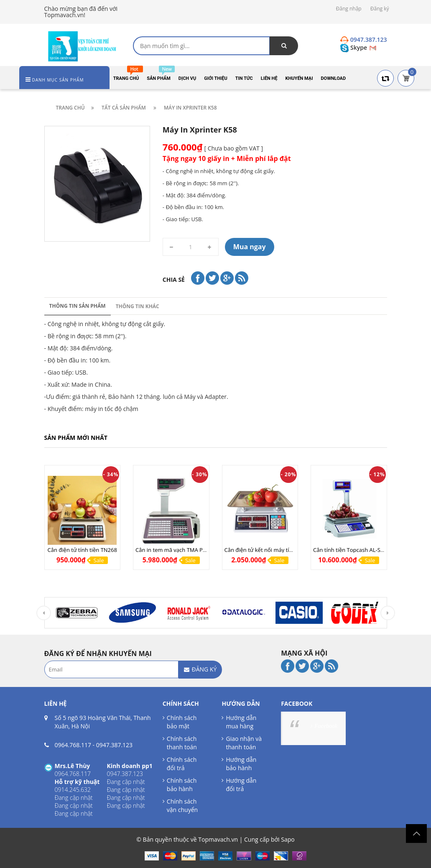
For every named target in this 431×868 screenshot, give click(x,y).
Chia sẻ (174, 280)
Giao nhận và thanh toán (244, 743)
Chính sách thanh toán (182, 743)
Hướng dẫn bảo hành (241, 764)
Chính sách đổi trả (182, 764)
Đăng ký (380, 9)
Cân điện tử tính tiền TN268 (82, 550)
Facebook (326, 726)
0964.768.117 (73, 745)
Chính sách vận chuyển (182, 805)
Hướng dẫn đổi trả (241, 785)
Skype (354, 47)
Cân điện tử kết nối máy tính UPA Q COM (276, 550)
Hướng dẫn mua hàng (241, 722)
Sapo (288, 839)
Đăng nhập (349, 9)
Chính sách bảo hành (182, 785)
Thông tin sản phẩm (78, 306)
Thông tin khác (138, 306)
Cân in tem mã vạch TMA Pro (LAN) (179, 550)
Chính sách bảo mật (182, 722)
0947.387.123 (114, 745)
